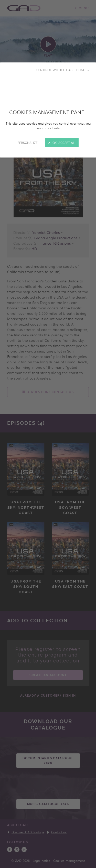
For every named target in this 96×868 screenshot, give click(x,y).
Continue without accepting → (63, 70)
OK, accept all (62, 143)
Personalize (28, 143)
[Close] (48, 434)
